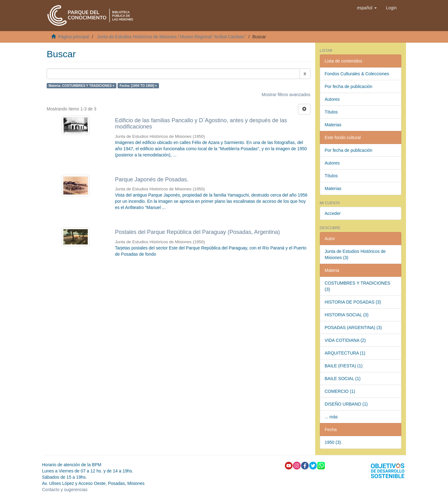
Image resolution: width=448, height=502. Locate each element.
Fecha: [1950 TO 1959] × (138, 86)
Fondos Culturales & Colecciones (357, 74)
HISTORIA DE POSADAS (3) (353, 302)
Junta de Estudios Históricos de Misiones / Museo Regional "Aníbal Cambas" (171, 37)
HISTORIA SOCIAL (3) (347, 315)
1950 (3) (333, 442)
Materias (333, 125)
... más (331, 417)
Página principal (74, 37)
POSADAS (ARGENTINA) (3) (353, 328)
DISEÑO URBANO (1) (346, 404)
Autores (332, 99)
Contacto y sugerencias (65, 490)
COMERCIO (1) (340, 391)
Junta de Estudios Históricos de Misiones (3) (355, 254)
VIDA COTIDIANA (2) (345, 340)
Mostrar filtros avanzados (286, 95)
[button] (367, 8)
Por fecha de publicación (349, 86)
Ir (305, 74)
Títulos (331, 112)
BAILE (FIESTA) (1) (344, 366)
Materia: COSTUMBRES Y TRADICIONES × (82, 86)
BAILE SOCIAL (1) (343, 379)
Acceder (333, 213)
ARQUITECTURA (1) (345, 353)
